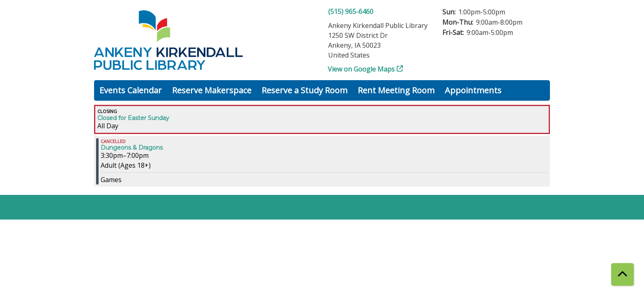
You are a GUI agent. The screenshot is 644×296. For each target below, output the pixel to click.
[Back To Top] (622, 274)
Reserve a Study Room (305, 90)
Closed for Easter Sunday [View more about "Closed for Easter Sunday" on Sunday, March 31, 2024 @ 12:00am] (133, 118)
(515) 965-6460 (351, 12)
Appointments (473, 90)
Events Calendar (131, 90)
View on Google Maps (361, 69)
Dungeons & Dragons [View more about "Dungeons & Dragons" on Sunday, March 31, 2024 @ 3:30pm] (132, 148)
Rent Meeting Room (396, 90)
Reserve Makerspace (212, 90)
